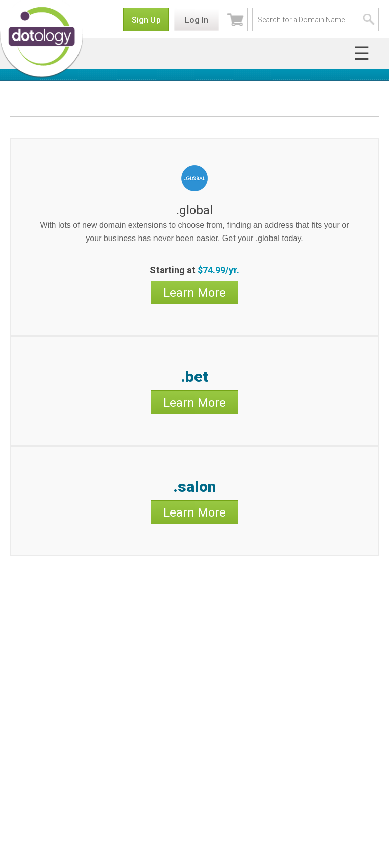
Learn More (194, 293)
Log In (197, 20)
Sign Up (146, 20)
